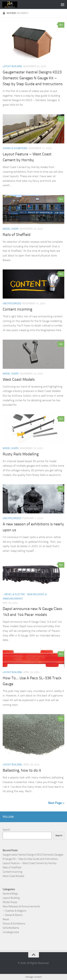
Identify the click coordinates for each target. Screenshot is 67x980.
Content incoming (17, 309)
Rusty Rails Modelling (21, 454)
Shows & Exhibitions (15, 148)
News (6, 919)
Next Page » (56, 803)
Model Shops (11, 229)
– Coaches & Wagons (14, 911)
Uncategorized (12, 303)
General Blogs (10, 894)
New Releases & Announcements (21, 906)
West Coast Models (19, 379)
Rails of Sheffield (17, 235)
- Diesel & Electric (14, 594)
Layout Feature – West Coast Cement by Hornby (30, 863)
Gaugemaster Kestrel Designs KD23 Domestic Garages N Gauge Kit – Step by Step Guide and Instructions (33, 78)
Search (6, 830)
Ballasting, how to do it (22, 770)
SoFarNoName (11, 928)
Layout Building (12, 66)
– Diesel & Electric (13, 915)
